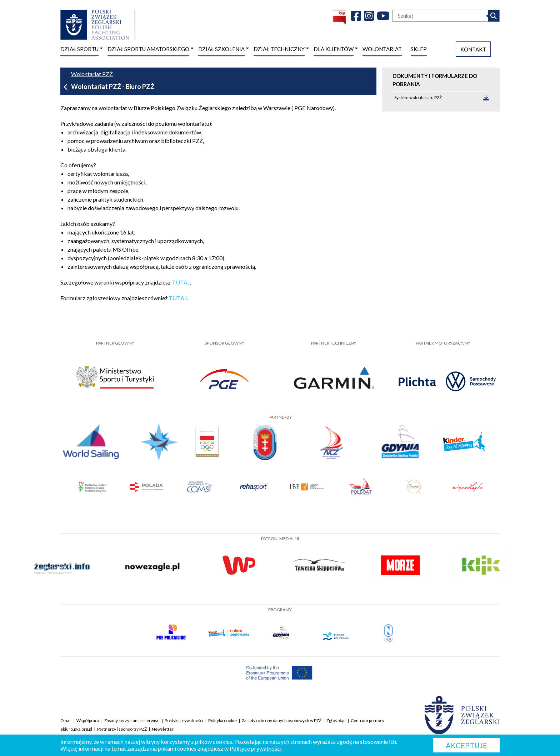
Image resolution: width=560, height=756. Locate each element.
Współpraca (88, 720)
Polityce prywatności (256, 748)
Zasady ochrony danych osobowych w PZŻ (282, 720)
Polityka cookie (222, 720)
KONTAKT (473, 49)
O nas (66, 720)
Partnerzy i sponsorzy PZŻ (122, 729)
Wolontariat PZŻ (92, 74)
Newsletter (163, 729)
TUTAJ (181, 282)
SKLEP (419, 49)
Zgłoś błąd (336, 720)
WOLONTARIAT (382, 49)
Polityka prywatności (184, 720)
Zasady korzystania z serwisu (132, 720)
